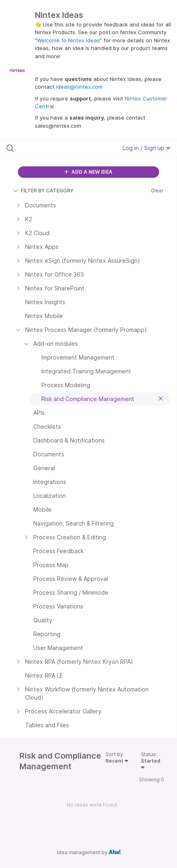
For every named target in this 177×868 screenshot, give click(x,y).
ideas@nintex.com (79, 87)
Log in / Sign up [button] (147, 148)
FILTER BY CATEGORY (43, 191)
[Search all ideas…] (54, 148)
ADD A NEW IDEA (88, 172)
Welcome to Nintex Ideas (68, 40)
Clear (157, 191)
